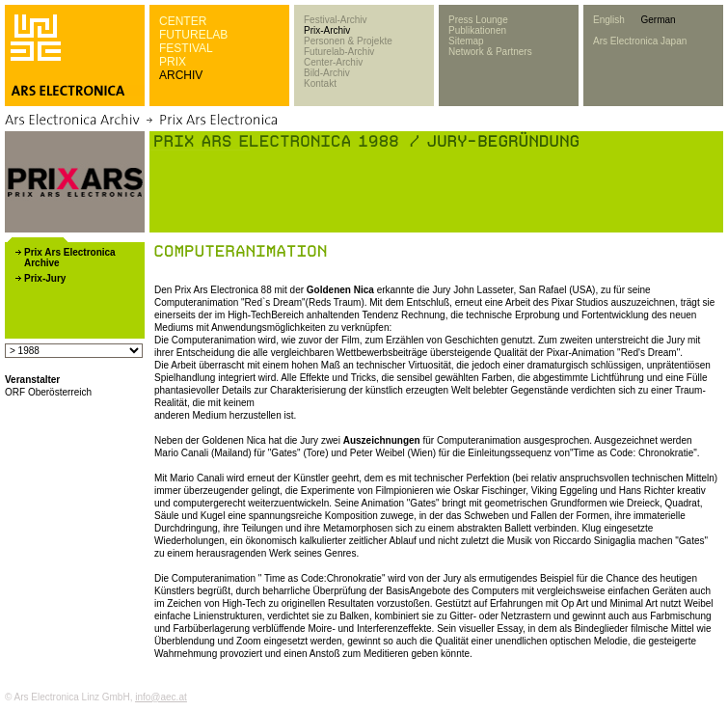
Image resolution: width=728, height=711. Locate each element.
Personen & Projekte (348, 41)
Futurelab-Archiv (339, 52)
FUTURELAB (193, 35)
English (609, 20)
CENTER (183, 21)
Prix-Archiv (327, 30)
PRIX (173, 62)
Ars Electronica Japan (640, 41)
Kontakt (320, 83)
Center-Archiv (333, 62)
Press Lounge (478, 20)
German (658, 20)
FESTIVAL (186, 48)
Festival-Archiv (336, 20)
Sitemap (466, 41)
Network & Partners (490, 52)
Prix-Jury (45, 278)
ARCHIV (181, 75)
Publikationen (477, 30)
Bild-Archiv (327, 73)
